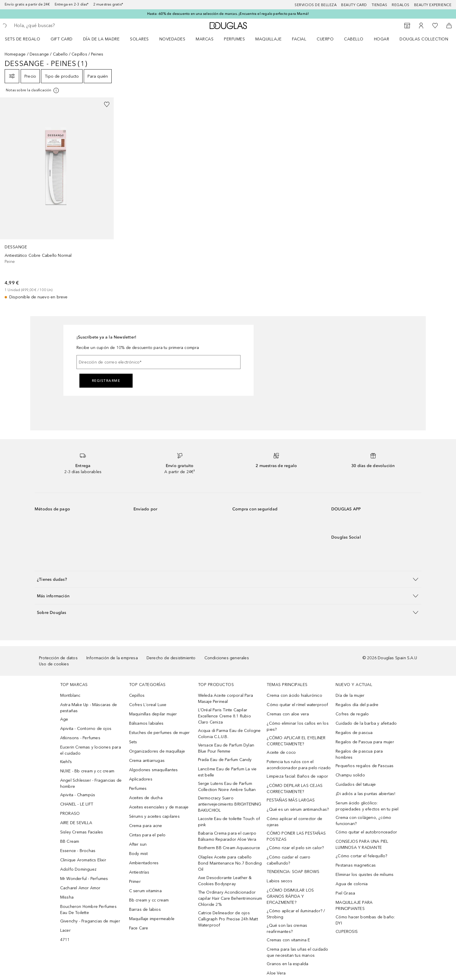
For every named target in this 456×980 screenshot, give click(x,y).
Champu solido (350, 775)
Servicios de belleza (316, 5)
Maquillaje (268, 39)
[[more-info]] (33, 90)
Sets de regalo (23, 39)
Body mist (139, 854)
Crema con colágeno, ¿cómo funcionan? (363, 821)
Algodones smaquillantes (154, 770)
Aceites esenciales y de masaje (159, 807)
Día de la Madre (101, 39)
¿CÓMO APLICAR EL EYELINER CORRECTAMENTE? (296, 741)
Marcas (205, 39)
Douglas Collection (424, 39)
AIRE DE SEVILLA (76, 823)
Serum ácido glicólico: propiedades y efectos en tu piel (367, 806)
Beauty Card (354, 5)
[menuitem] (26, 39)
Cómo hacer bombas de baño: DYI (365, 920)
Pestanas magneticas (356, 865)
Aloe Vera (276, 973)
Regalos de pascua (354, 733)
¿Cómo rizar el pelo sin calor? (295, 848)
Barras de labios (145, 909)
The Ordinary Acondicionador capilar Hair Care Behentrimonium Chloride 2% (230, 898)
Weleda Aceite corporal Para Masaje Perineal (226, 699)
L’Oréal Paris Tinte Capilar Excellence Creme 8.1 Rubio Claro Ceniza (225, 716)
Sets (133, 742)
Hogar (382, 39)
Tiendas (380, 5)
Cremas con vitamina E (288, 940)
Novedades (172, 39)
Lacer (65, 930)
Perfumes (234, 39)
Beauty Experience (433, 5)
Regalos (401, 5)
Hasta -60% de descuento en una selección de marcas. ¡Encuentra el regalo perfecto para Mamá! (228, 14)
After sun (138, 844)
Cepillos (79, 54)
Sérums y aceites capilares (154, 816)
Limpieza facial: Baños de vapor (297, 776)
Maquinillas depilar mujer (153, 714)
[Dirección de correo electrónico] (158, 362)
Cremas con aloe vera (288, 714)
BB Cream (70, 841)
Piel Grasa (345, 893)
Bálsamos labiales (146, 723)
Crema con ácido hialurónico (294, 695)
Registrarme (106, 381)
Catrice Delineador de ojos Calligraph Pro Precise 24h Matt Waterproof (228, 919)
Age (64, 719)
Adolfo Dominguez (78, 869)
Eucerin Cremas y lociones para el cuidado (91, 750)
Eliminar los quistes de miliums (365, 875)
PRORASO (70, 814)
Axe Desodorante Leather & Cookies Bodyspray (225, 881)
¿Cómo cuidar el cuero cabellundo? (288, 860)
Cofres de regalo (352, 714)
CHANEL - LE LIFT (77, 804)
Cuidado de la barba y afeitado (366, 723)
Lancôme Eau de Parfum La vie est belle (227, 772)
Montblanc (70, 695)
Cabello (354, 39)
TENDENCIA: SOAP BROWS (293, 872)
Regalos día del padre (357, 705)
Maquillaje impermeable (152, 919)
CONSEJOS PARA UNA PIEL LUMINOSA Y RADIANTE (362, 844)
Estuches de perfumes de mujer (160, 733)
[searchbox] (57, 26)
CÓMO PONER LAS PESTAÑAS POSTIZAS (296, 836)
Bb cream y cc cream (149, 900)
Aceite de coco (281, 752)
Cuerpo (325, 39)
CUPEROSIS (347, 932)
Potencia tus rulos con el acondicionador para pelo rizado (299, 765)
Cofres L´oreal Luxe (148, 705)
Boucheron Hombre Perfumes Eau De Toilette (88, 910)
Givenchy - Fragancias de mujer (90, 921)
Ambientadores (144, 863)
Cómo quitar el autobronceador (366, 832)
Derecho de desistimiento (171, 658)
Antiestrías (139, 872)
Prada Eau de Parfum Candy (225, 760)
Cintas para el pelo (147, 835)
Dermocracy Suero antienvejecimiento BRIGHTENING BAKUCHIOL (230, 804)
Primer (135, 882)
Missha (67, 897)
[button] (228, 579)
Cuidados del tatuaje (356, 784)
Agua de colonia (352, 884)
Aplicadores (141, 779)
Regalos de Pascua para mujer (365, 742)
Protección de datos (58, 658)
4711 (65, 940)
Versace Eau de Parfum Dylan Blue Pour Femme (226, 748)
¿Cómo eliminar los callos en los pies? (298, 726)
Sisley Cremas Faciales (82, 832)
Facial (299, 39)
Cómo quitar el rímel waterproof (297, 705)
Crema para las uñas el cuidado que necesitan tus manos (297, 952)
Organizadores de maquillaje (157, 751)
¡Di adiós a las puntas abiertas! (365, 794)
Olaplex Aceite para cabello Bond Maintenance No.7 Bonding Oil (230, 863)
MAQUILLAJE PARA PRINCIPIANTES (354, 906)
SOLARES (139, 39)
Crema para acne (146, 826)
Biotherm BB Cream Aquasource (229, 848)
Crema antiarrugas (147, 761)
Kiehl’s (66, 762)
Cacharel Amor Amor (80, 888)
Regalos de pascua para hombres (359, 754)
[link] (57, 199)
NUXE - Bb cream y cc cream (87, 771)
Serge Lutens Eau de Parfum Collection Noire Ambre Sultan (227, 787)
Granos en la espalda (287, 964)
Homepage (15, 54)
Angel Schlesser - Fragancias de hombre (91, 783)
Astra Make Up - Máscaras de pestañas (89, 708)
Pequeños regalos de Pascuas (365, 766)
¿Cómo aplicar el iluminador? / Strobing (296, 914)
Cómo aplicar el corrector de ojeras (294, 822)
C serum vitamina (145, 891)
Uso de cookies (54, 664)
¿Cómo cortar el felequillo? (361, 856)
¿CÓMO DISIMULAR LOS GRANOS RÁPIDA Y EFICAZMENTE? (290, 896)
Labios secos (279, 881)
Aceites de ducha (146, 798)
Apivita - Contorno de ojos (86, 729)
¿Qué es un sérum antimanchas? (298, 809)
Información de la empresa (112, 658)
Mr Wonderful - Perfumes (84, 879)
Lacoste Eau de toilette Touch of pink (229, 822)
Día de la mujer (350, 695)
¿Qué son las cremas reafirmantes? (287, 929)
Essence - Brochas (78, 851)
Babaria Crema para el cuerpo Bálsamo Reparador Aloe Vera (227, 836)
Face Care (139, 928)
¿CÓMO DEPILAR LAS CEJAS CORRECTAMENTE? (295, 789)
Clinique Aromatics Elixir (83, 860)
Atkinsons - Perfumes (80, 738)
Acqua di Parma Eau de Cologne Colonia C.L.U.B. (229, 734)
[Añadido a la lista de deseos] (107, 104)
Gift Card (62, 39)
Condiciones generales (227, 658)
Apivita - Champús (78, 795)
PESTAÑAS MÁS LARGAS (291, 800)
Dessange (39, 54)
